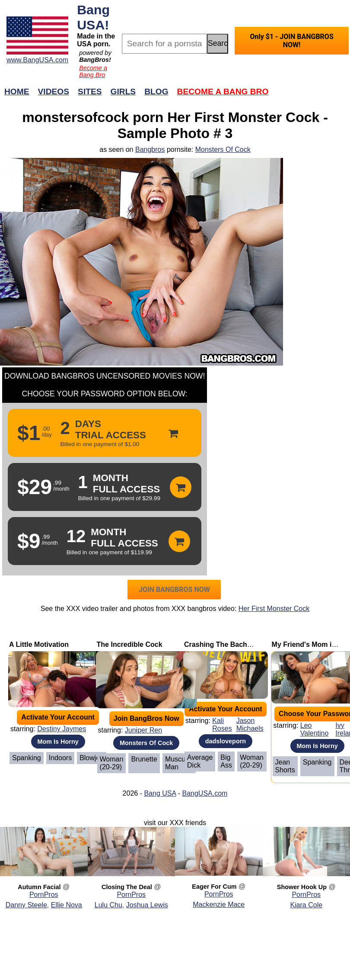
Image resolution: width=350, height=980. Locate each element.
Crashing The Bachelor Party (232, 644)
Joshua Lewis (147, 905)
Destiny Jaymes (62, 729)
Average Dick (200, 761)
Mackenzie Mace (219, 904)
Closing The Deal (127, 887)
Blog (156, 92)
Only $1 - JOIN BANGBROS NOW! (291, 41)
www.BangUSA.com (37, 60)
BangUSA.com (205, 793)
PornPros (44, 895)
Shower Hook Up (302, 887)
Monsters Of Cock (223, 149)
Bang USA (160, 793)
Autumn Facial (39, 887)
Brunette (144, 759)
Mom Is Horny (58, 742)
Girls (123, 92)
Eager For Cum (214, 887)
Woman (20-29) (112, 763)
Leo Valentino (315, 729)
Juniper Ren (143, 730)
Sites (90, 92)
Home (17, 92)
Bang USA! (93, 17)
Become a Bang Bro (93, 71)
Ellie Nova (67, 905)
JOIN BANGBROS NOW (174, 590)
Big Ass (226, 761)
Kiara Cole (306, 905)
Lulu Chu (108, 905)
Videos (54, 92)
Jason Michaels (250, 725)
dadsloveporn (226, 741)
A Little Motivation (39, 644)
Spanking (27, 758)
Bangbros (150, 149)
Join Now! (311, 96)
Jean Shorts (285, 766)
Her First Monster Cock (274, 609)
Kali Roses (222, 725)
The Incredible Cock (130, 644)
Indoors (60, 758)
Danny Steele (26, 905)
